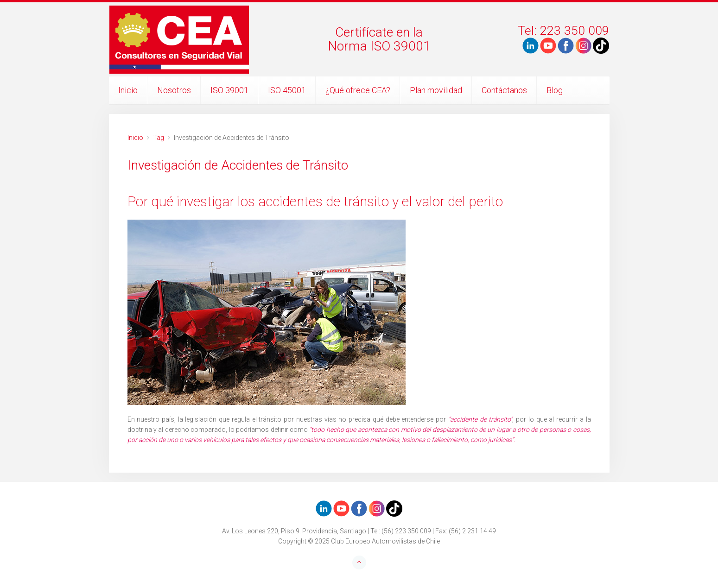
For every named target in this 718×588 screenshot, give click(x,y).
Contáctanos (504, 90)
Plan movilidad (436, 90)
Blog (555, 90)
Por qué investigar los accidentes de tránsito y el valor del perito (315, 201)
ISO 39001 (229, 90)
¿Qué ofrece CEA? (358, 90)
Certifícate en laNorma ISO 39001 (379, 39)
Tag (159, 138)
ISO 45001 (287, 90)
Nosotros (174, 90)
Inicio (128, 90)
